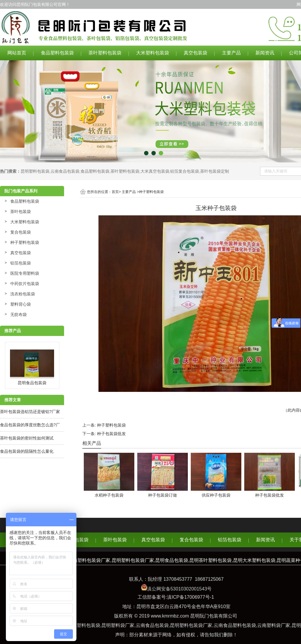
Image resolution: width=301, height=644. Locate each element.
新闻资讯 (265, 53)
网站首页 (17, 53)
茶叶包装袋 (21, 212)
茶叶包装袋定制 (215, 171)
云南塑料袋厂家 (274, 625)
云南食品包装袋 (65, 171)
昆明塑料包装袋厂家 (191, 625)
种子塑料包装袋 (25, 242)
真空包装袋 (195, 53)
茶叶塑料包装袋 (105, 53)
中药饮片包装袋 (25, 284)
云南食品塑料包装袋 (235, 625)
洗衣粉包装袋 (23, 294)
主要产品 (231, 53)
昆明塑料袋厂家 (118, 625)
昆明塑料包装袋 (35, 171)
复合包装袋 (21, 232)
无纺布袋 (19, 314)
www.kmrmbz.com (170, 616)
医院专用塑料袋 (25, 273)
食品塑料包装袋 (57, 53)
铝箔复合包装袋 (185, 171)
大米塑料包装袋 (153, 53)
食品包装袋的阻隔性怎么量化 (27, 451)
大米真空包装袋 (155, 171)
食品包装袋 (77, 540)
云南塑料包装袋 (84, 625)
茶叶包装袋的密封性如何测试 (27, 438)
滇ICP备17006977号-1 (190, 597)
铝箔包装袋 (21, 263)
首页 (115, 192)
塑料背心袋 (21, 304)
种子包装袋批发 (111, 434)
